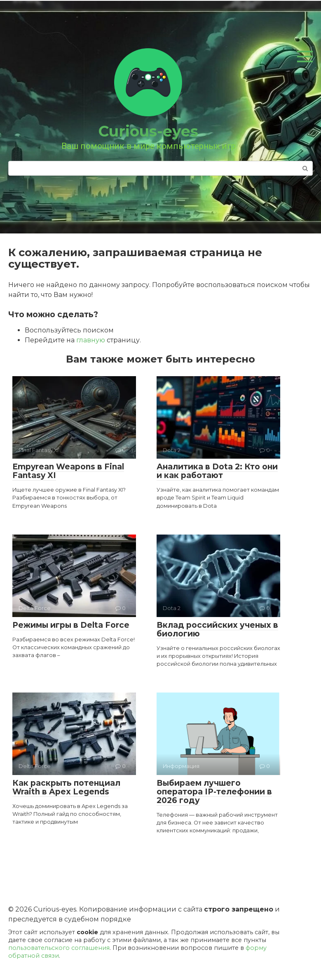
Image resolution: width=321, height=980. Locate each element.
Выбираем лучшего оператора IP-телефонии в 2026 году (214, 792)
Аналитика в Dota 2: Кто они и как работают (217, 471)
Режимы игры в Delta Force (71, 625)
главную (91, 340)
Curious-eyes (148, 131)
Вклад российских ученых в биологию (217, 629)
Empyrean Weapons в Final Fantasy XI (68, 471)
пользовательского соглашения (59, 948)
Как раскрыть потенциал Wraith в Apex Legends (66, 787)
